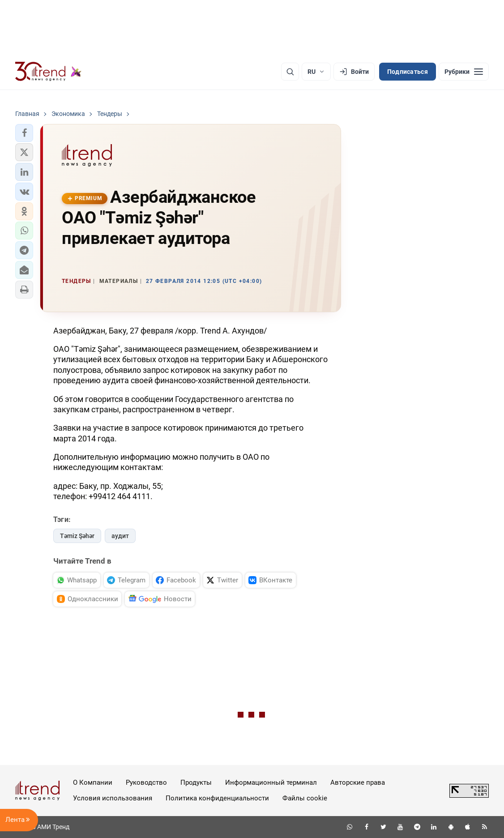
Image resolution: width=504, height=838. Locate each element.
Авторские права (358, 782)
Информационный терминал (271, 782)
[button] (24, 133)
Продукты (196, 782)
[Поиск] (290, 72)
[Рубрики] (464, 72)
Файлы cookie (305, 798)
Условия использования (113, 798)
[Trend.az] (48, 72)
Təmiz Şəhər (77, 536)
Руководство (146, 782)
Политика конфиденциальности (217, 798)
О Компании (93, 782)
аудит (120, 536)
